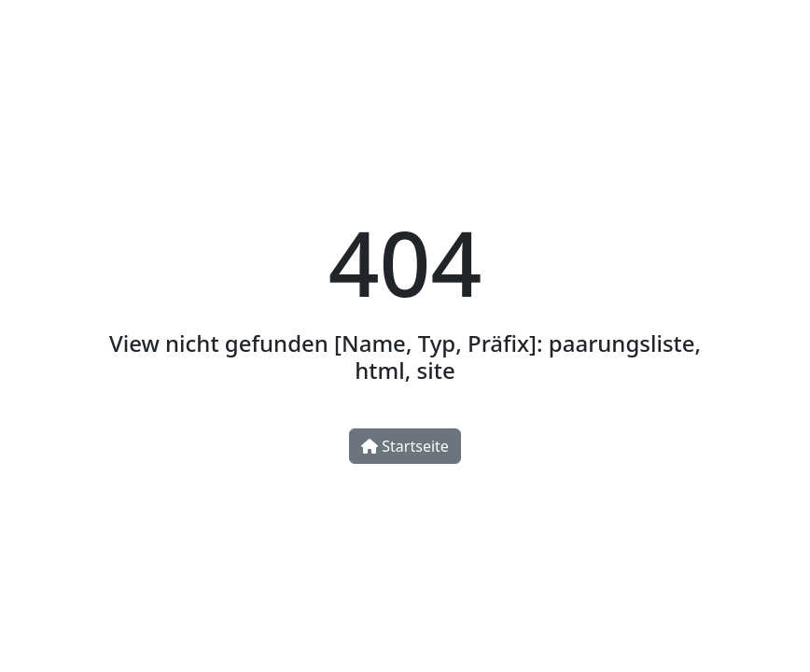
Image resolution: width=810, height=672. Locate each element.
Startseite (405, 446)
